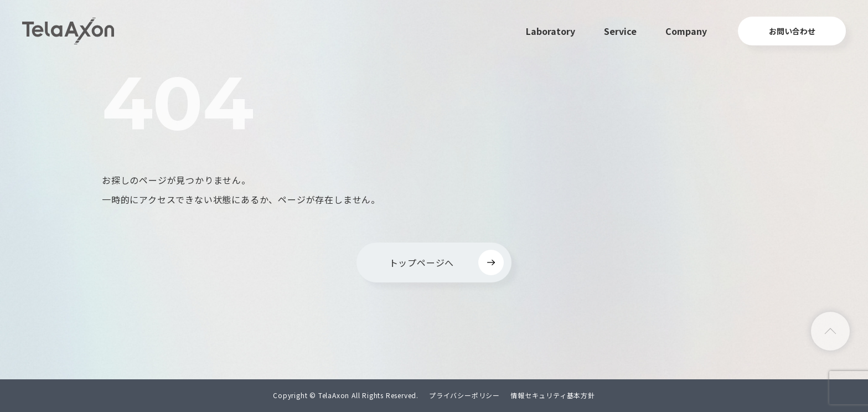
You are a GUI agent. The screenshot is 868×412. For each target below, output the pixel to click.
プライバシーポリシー (464, 395)
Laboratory (551, 31)
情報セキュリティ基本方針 (553, 395)
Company (686, 31)
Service (620, 31)
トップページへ (446, 262)
